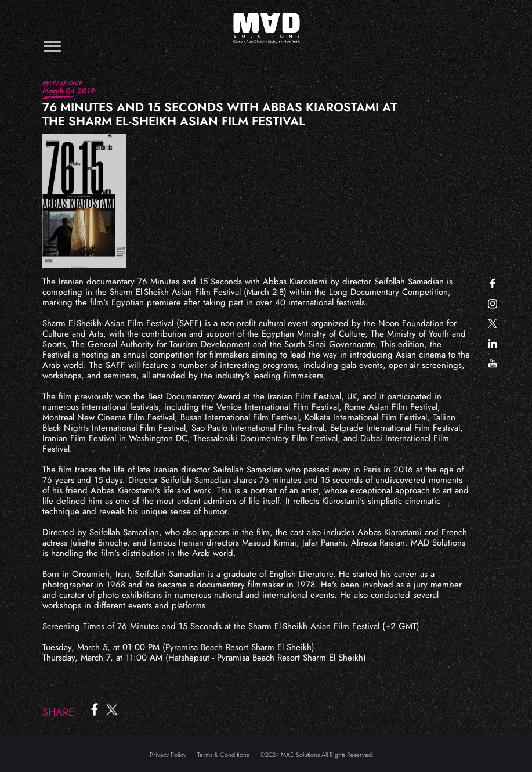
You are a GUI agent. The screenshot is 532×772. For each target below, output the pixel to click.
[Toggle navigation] (52, 46)
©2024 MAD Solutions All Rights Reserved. (317, 755)
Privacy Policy (168, 755)
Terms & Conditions (223, 755)
